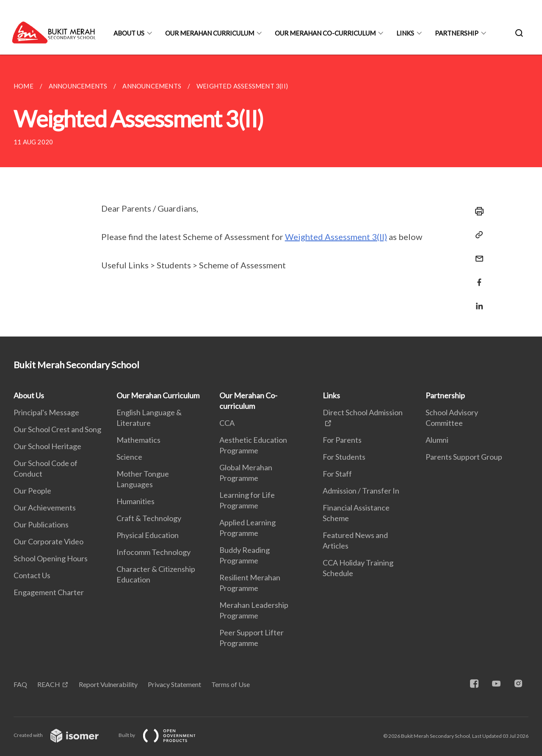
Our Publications (41, 524)
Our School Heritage (47, 446)
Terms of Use (231, 684)
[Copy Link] (477, 235)
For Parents (342, 440)
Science (129, 457)
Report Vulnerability (108, 684)
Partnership (457, 33)
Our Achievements (45, 508)
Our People (32, 491)
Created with (63, 735)
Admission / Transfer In (361, 491)
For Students (344, 457)
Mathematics (138, 440)
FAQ (20, 684)
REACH (49, 684)
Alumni (437, 440)
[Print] (477, 211)
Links (405, 33)
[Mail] (477, 253)
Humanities (135, 501)
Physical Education (148, 535)
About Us (129, 33)
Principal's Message (46, 412)
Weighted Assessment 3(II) (336, 237)
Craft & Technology (149, 518)
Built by (164, 735)
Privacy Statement (174, 684)
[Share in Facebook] (477, 277)
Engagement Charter (49, 592)
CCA (227, 423)
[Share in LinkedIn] (477, 301)
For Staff (337, 474)
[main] (271, 196)
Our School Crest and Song (57, 429)
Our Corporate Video (48, 541)
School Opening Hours (51, 558)
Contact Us (32, 575)
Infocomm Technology (153, 552)
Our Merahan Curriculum (210, 33)
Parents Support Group (464, 457)
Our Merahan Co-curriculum (325, 33)
